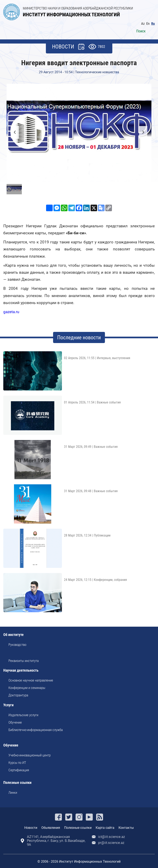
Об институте (13, 635)
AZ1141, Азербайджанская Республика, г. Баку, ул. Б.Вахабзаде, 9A (56, 841)
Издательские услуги (23, 715)
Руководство (17, 645)
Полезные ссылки (17, 783)
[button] (143, 132)
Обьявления (51, 828)
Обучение (15, 722)
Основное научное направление (31, 680)
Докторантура (18, 695)
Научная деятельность (21, 670)
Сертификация (19, 770)
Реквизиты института (24, 661)
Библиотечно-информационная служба (36, 730)
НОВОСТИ (63, 47)
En (148, 24)
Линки (13, 793)
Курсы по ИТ (17, 763)
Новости (31, 828)
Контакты (126, 828)
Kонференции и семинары (27, 688)
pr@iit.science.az (111, 843)
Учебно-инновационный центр (30, 755)
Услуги (8, 705)
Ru (153, 24)
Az (143, 24)
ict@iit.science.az (112, 837)
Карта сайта (105, 828)
